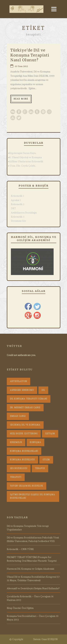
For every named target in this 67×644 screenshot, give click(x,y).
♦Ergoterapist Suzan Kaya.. (23, 153)
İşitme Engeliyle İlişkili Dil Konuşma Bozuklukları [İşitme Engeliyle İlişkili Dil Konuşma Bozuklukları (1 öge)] (33, 496)
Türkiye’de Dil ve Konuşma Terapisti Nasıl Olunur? (30, 55)
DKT (13, 208)
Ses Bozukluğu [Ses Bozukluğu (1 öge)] (19, 468)
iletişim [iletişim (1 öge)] (50, 434)
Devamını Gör (18, 221)
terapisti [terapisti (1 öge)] (16, 477)
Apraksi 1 (16, 200)
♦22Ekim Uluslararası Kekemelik (26, 161)
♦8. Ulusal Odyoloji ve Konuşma (25, 157)
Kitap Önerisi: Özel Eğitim (20, 608)
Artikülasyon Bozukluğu (24, 213)
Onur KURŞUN (50, 639)
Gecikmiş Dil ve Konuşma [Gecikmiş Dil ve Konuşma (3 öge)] (25, 425)
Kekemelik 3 (18, 217)
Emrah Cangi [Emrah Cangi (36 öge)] (18, 416)
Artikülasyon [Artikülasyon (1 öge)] (18, 381)
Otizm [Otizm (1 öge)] (46, 460)
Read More (21, 99)
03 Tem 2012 (21, 66)
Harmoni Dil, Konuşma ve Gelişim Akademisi (30, 569)
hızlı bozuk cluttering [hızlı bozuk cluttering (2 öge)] (24, 434)
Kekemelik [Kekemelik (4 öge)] (16, 442)
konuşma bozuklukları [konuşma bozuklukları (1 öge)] (24, 451)
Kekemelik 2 (18, 204)
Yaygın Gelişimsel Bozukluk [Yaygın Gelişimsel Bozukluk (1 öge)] (27, 486)
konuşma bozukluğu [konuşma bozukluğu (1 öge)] (22, 460)
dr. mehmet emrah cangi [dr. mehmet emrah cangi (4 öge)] (25, 408)
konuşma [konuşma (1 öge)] (35, 442)
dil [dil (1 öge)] (43, 390)
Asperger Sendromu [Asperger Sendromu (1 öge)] (22, 390)
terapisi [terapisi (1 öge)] (40, 468)
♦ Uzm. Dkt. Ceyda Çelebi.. (22, 166)
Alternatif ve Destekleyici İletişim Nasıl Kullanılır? (33, 588)
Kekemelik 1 (18, 196)
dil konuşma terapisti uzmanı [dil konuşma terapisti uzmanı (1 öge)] (29, 399)
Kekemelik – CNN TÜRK (20, 549)
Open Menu (54, 9)
